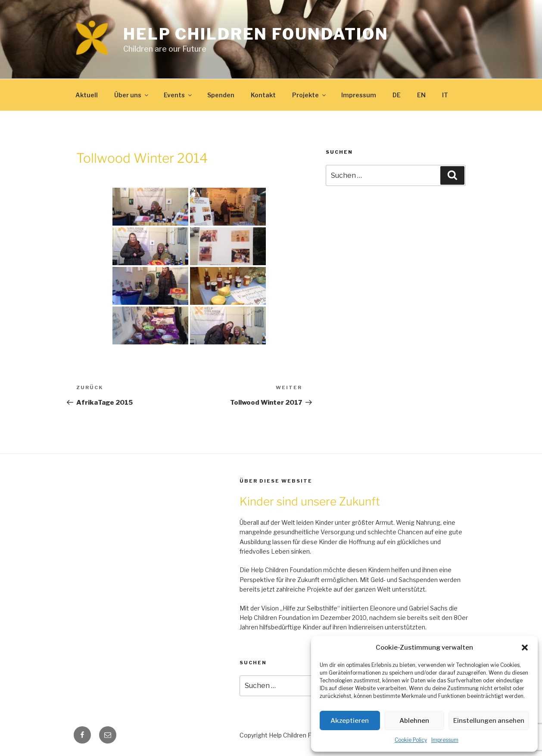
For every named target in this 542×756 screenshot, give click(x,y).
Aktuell (87, 95)
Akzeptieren (350, 721)
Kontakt (263, 95)
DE (397, 95)
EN (421, 95)
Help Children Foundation (256, 34)
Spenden (221, 95)
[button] (525, 648)
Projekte (310, 95)
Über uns (132, 95)
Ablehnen (414, 721)
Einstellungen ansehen (489, 721)
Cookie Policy (411, 740)
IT (445, 95)
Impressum (445, 740)
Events (178, 95)
